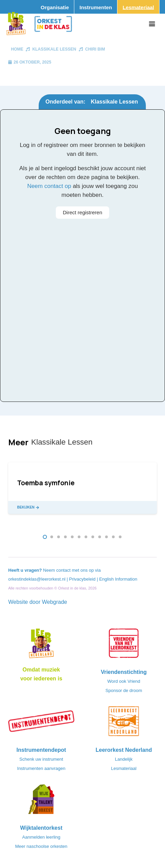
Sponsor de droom (124, 690)
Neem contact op (49, 186)
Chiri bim (95, 49)
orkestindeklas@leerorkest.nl (37, 579)
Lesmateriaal (124, 768)
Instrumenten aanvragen (41, 768)
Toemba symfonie (46, 483)
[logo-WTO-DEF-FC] (41, 801)
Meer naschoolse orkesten (41, 846)
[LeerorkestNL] (124, 723)
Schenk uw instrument (41, 759)
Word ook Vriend (124, 681)
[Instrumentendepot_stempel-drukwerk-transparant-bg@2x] (41, 723)
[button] (152, 24)
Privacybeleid (83, 579)
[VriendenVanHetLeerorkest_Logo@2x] (124, 646)
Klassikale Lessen (54, 49)
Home (17, 49)
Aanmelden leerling (41, 837)
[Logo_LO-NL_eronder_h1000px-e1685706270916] (41, 646)
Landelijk (124, 759)
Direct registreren (82, 212)
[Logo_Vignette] (16, 24)
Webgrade (54, 602)
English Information (118, 579)
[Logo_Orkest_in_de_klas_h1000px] (53, 24)
